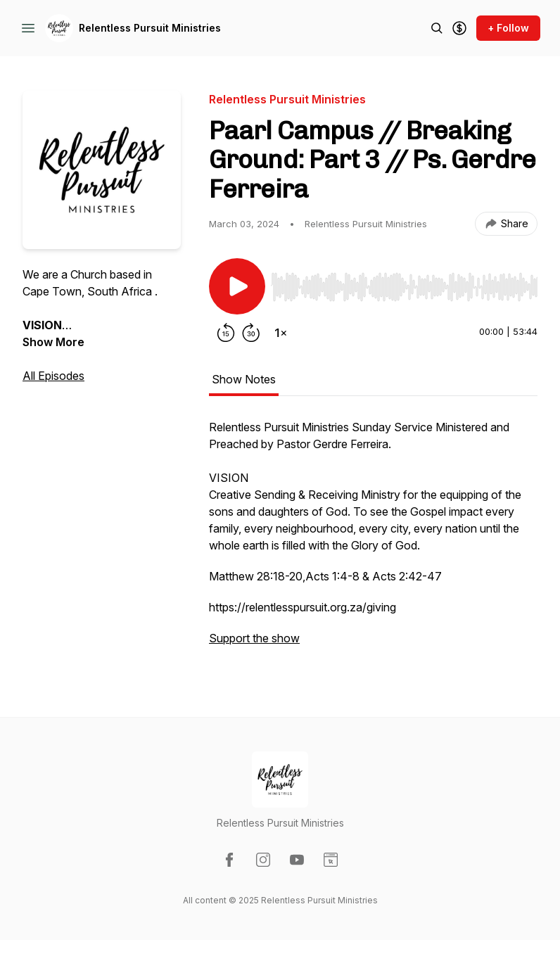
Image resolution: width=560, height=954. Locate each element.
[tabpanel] (373, 540)
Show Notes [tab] (244, 379)
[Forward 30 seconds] (251, 333)
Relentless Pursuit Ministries (150, 28)
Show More (53, 342)
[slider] (404, 287)
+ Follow (508, 28)
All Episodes (53, 376)
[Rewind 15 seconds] (226, 333)
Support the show (254, 638)
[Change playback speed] (281, 333)
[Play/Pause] (237, 286)
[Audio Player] (404, 283)
